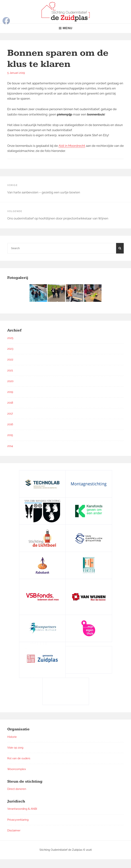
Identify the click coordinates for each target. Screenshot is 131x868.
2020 (10, 381)
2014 (10, 446)
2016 (10, 424)
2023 (10, 349)
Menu (65, 28)
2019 (10, 392)
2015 (10, 435)
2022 (10, 360)
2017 (10, 414)
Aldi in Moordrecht (72, 146)
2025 (10, 338)
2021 (10, 370)
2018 (10, 403)
